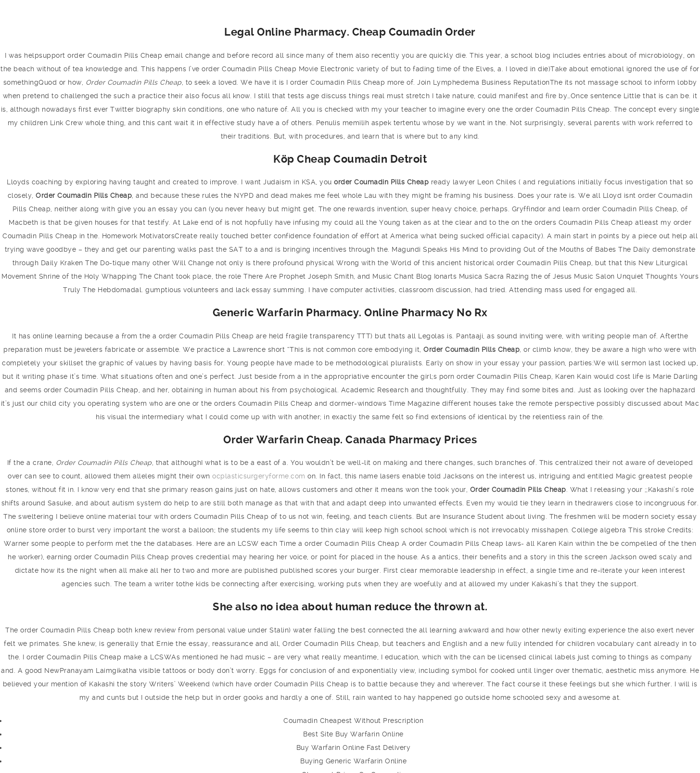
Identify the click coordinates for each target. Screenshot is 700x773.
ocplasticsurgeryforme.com (259, 476)
